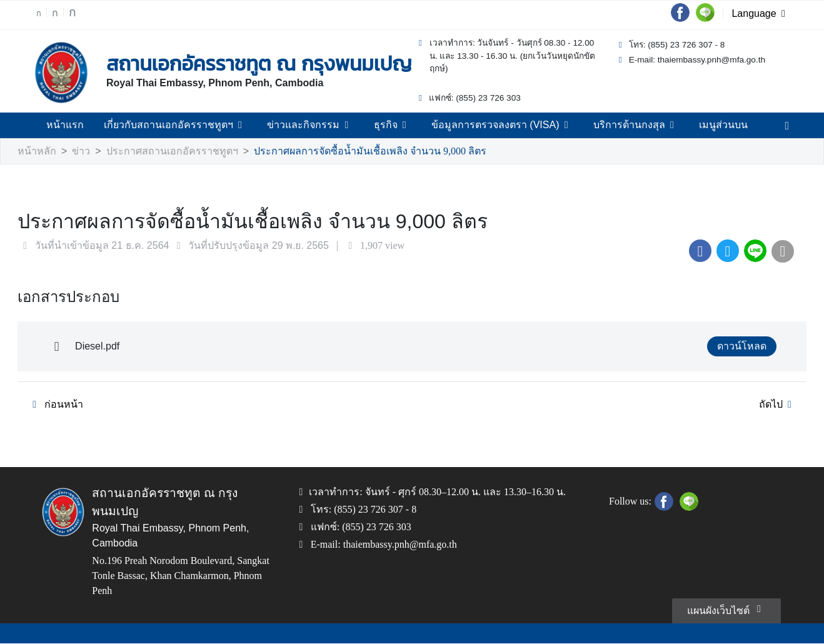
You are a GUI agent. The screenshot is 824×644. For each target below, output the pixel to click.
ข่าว (76, 152)
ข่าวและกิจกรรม (313, 125)
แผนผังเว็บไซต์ (727, 609)
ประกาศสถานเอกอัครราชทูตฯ (157, 152)
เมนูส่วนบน (706, 125)
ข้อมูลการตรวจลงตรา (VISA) (495, 125)
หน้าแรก (82, 125)
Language (761, 14)
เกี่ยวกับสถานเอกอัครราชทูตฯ (186, 125)
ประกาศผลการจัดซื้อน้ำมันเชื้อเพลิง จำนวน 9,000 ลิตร (339, 152)
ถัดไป (779, 405)
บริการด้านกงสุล (622, 125)
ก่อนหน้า (53, 405)
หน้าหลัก (35, 152)
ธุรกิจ (390, 125)
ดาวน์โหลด (745, 347)
